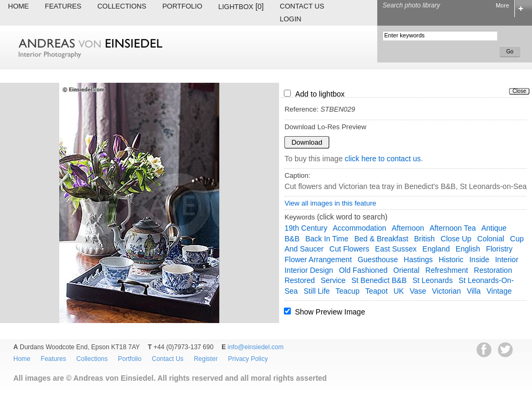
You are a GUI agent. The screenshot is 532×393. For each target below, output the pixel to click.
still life (317, 291)
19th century (306, 228)
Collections (122, 6)
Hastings (418, 260)
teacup (348, 291)
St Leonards (433, 280)
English (468, 249)
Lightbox (241, 6)
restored (300, 280)
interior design (309, 270)
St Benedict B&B (379, 280)
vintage (499, 291)
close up (456, 239)
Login (290, 19)
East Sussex (396, 249)
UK (398, 291)
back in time (327, 239)
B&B (292, 239)
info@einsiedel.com (256, 347)
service (333, 280)
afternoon (408, 228)
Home (18, 6)
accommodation (360, 228)
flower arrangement (318, 260)
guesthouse (378, 260)
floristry (499, 249)
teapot (377, 291)
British (424, 239)
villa (474, 291)
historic (451, 260)
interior (507, 260)
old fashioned (363, 270)
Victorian (447, 291)
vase (418, 291)
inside (479, 260)
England (436, 249)
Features (63, 6)
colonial (491, 239)
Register (206, 359)
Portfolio (182, 6)
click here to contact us (383, 159)
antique (494, 228)
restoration (493, 270)
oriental (406, 270)
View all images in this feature (330, 203)
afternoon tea (453, 228)
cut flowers (349, 249)
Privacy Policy (248, 359)
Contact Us (302, 6)
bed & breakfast (381, 239)
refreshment (447, 270)
